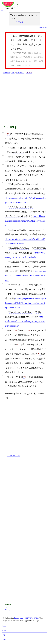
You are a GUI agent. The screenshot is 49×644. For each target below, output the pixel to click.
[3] (3, 228)
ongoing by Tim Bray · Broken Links (25, 230)
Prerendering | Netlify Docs (21, 312)
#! (18, 5)
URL (9, 330)
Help (3, 635)
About (4, 630)
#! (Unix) (19, 22)
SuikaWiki (6, 72)
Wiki (13, 72)
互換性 (13, 57)
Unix (22, 330)
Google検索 (40, 166)
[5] (3, 260)
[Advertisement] (24, 99)
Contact (4, 639)
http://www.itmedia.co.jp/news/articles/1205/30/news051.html (25, 276)
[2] (3, 206)
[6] (3, 283)
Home (4, 626)
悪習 (18, 157)
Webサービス (18, 152)
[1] (3, 183)
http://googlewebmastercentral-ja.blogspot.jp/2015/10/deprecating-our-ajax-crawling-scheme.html (25, 303)
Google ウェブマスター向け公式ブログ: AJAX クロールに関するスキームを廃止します (25, 289)
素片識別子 (20, 72)
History (8, 610)
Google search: (13, 455)
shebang (35, 330)
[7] (3, 311)
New (45, 28)
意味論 (21, 340)
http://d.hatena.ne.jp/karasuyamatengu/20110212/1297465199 (25, 221)
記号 (20, 382)
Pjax (31, 148)
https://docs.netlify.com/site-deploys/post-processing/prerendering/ (25, 321)
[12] (3, 155)
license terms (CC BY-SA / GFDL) (26, 618)
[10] (3, 132)
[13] (3, 165)
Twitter (12, 148)
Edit (41, 28)
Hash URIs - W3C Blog (19, 248)
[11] (3, 146)
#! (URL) (29, 72)
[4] (3, 247)
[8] (3, 329)
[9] (3, 375)
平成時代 (19, 134)
